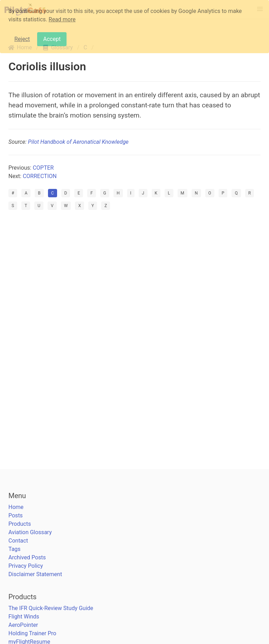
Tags (15, 549)
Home (16, 507)
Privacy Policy (26, 566)
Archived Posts (27, 557)
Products (20, 524)
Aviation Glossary (30, 532)
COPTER (43, 168)
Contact (18, 541)
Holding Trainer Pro (32, 633)
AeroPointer (23, 625)
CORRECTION (40, 176)
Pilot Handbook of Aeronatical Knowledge (78, 142)
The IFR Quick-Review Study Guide (51, 608)
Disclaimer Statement (35, 574)
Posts (16, 515)
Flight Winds (24, 617)
